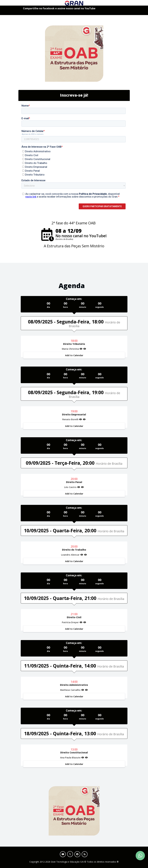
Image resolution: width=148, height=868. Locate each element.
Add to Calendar (74, 355)
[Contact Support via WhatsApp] (140, 856)
